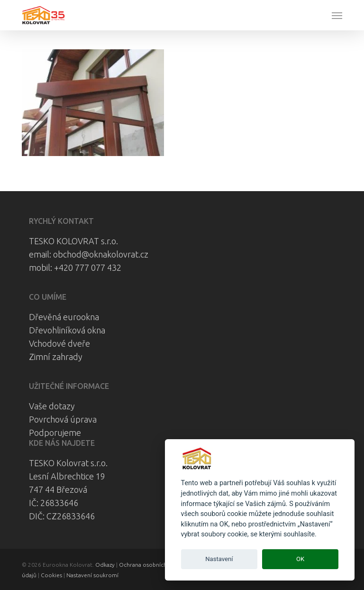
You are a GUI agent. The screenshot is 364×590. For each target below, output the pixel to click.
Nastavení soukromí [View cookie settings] (92, 575)
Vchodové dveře (59, 343)
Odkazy (105, 565)
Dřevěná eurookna (64, 317)
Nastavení (219, 559)
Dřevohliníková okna (67, 330)
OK (300, 559)
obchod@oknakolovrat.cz (101, 254)
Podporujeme (55, 433)
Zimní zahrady (56, 357)
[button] (337, 15)
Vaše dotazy (52, 406)
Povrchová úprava (63, 419)
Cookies (51, 575)
